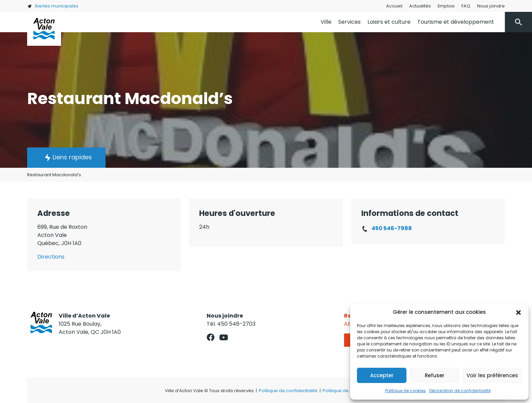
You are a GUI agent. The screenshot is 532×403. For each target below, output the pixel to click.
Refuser (435, 375)
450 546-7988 (392, 228)
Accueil (394, 6)
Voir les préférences (492, 375)
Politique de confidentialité (288, 391)
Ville (326, 22)
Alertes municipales (53, 6)
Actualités (420, 6)
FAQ (466, 6)
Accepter (382, 375)
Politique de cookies (405, 391)
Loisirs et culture (389, 22)
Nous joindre (491, 6)
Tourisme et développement (456, 22)
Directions (51, 257)
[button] (518, 312)
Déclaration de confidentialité (460, 391)
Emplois (446, 6)
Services (349, 22)
